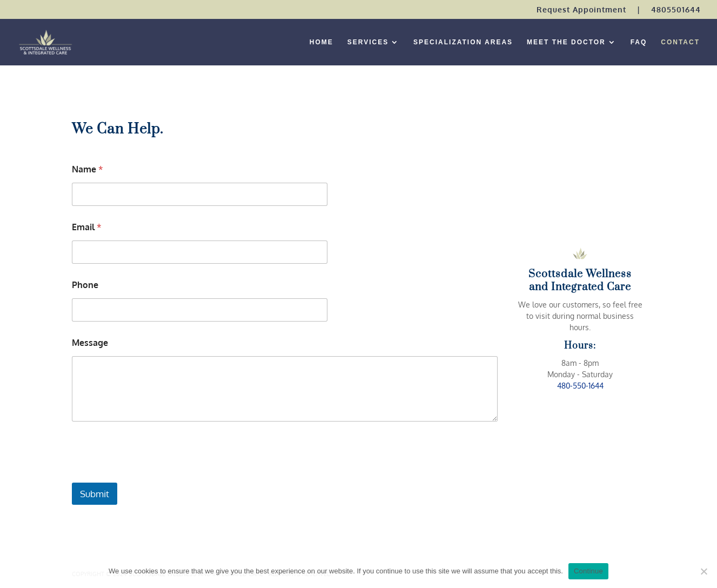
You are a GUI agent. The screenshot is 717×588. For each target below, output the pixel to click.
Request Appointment (581, 10)
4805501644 (676, 10)
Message (90, 343)
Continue (588, 571)
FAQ (639, 42)
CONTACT (680, 42)
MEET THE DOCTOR (566, 42)
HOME (321, 42)
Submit (95, 494)
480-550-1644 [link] (580, 386)
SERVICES (368, 42)
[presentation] (154, 476)
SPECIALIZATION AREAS (463, 42)
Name (88, 169)
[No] (703, 571)
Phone (85, 285)
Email (87, 227)
